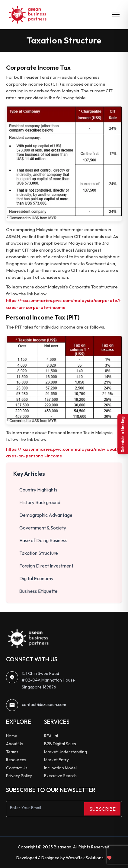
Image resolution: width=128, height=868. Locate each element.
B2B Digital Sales (60, 744)
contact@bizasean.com (44, 704)
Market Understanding (66, 752)
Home (12, 736)
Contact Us (17, 768)
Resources (16, 760)
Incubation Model (60, 768)
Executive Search (60, 776)
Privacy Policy (19, 776)
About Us (15, 744)
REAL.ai (51, 736)
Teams (12, 752)
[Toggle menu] (116, 14)
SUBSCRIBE (102, 809)
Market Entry (56, 760)
